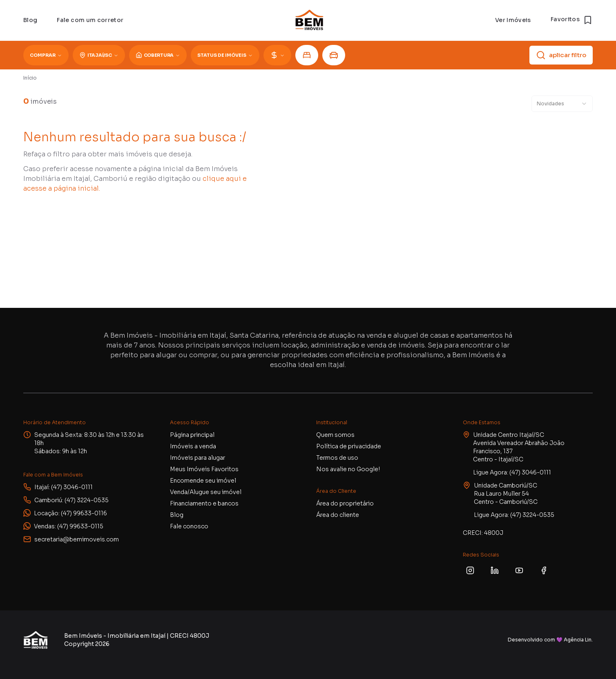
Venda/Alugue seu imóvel (206, 492)
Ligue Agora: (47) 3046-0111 (512, 472)
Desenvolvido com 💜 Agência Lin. (550, 640)
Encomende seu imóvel (203, 481)
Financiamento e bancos (204, 503)
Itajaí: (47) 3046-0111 (64, 487)
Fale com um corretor (90, 20)
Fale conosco (189, 526)
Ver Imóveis (513, 20)
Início (30, 78)
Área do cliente (338, 515)
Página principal (192, 435)
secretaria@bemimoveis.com (77, 539)
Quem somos (335, 435)
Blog (30, 20)
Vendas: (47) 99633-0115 (69, 526)
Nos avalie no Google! (348, 469)
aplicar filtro (561, 55)
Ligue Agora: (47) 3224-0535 (514, 515)
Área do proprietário (345, 503)
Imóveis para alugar (198, 458)
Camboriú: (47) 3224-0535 (71, 500)
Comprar (46, 55)
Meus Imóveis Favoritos (204, 469)
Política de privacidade (349, 446)
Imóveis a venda (193, 446)
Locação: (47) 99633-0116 (70, 513)
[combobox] (562, 104)
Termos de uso (337, 458)
